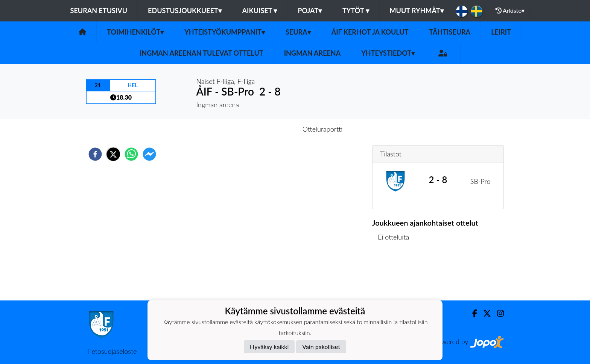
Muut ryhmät (417, 11)
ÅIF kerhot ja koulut (370, 32)
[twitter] (113, 154)
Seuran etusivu (99, 11)
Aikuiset (260, 11)
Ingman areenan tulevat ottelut (201, 53)
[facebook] (95, 154)
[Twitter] (484, 313)
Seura (298, 32)
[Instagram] (497, 313)
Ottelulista (396, 275)
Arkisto (510, 11)
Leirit (501, 32)
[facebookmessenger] (149, 154)
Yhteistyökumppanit (225, 32)
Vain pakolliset (321, 347)
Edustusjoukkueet (185, 11)
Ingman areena (312, 53)
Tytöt (356, 11)
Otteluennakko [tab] (269, 129)
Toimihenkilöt (135, 32)
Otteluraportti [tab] (323, 129)
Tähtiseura (450, 32)
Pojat (310, 11)
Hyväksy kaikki (269, 347)
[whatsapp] (131, 154)
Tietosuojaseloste (111, 351)
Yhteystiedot (388, 53)
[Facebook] (472, 313)
